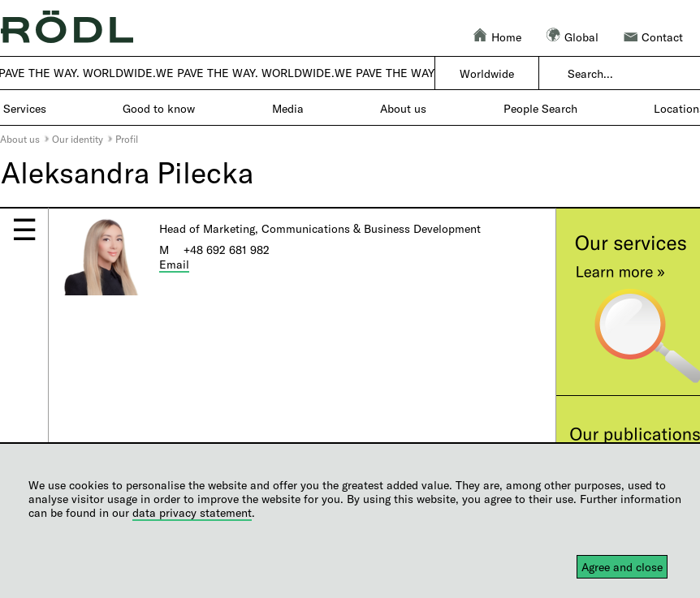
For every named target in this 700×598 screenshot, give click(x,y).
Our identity (78, 139)
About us (20, 139)
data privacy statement (192, 512)
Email (174, 264)
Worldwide (487, 73)
